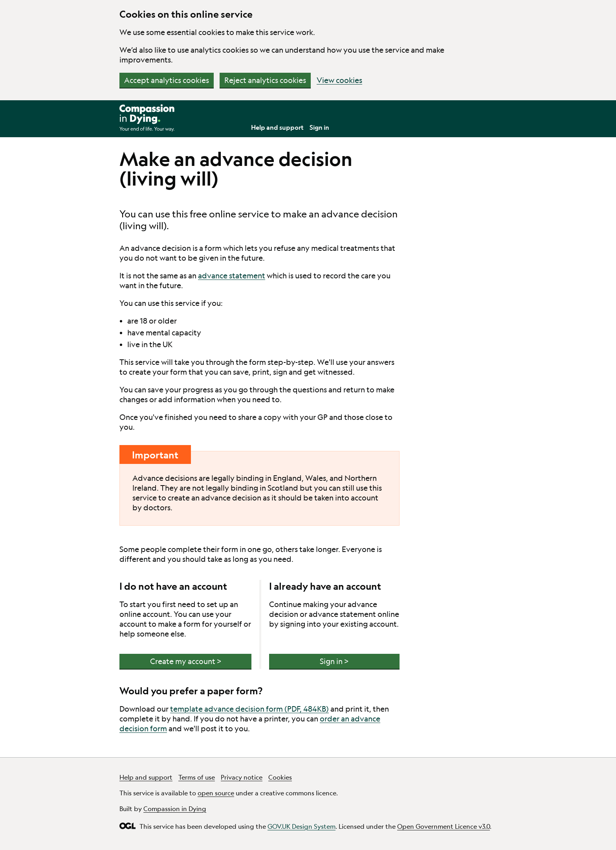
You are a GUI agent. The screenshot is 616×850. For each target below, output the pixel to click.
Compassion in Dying (175, 809)
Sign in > (334, 661)
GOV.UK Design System (302, 826)
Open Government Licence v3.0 (444, 826)
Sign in (319, 127)
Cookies (280, 777)
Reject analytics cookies (265, 80)
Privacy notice (242, 777)
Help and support (277, 127)
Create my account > (186, 661)
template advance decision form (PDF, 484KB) (249, 709)
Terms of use (197, 777)
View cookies (339, 80)
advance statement (232, 276)
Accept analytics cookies (167, 80)
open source (216, 793)
